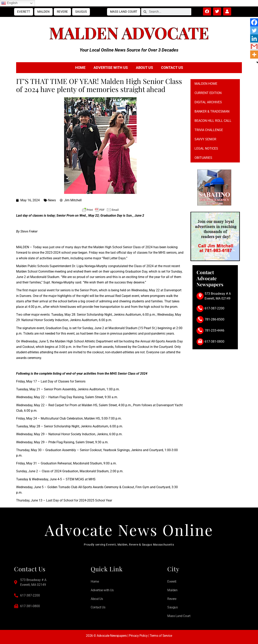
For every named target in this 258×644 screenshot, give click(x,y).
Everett (24, 12)
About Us (144, 68)
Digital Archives (208, 102)
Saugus (81, 12)
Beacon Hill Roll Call (213, 121)
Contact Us (172, 68)
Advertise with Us (111, 68)
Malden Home (206, 84)
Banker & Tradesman (212, 111)
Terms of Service (161, 636)
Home (80, 68)
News (52, 200)
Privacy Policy (138, 636)
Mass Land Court (124, 12)
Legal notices (206, 148)
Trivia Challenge (209, 130)
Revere (62, 12)
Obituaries (203, 158)
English (9, 3)
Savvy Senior (205, 139)
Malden (43, 12)
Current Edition (208, 93)
